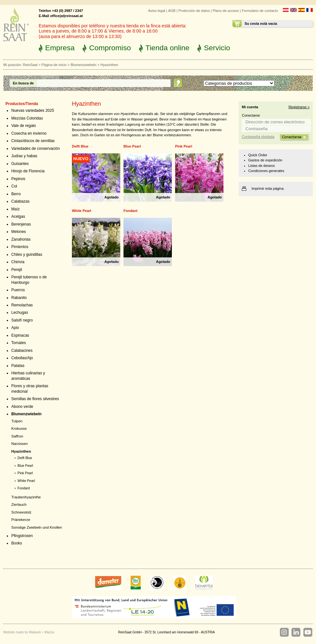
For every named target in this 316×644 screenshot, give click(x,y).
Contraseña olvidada (258, 137)
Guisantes (20, 164)
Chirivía (18, 262)
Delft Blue (25, 458)
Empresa (60, 48)
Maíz (15, 209)
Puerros (18, 290)
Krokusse (19, 428)
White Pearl (26, 481)
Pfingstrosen (22, 536)
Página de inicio (54, 65)
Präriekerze (21, 520)
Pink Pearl (25, 473)
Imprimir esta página (268, 188)
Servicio (217, 48)
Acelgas (18, 216)
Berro (16, 194)
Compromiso (110, 48)
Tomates (19, 343)
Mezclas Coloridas (27, 118)
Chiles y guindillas (27, 255)
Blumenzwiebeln (84, 65)
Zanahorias (21, 239)
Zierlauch (19, 505)
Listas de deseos (262, 166)
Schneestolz (21, 512)
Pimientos (20, 247)
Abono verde (22, 407)
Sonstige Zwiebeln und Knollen (37, 527)
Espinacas (20, 335)
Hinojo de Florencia (28, 171)
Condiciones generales (266, 171)
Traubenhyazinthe (26, 497)
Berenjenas (21, 224)
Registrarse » (299, 107)
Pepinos (18, 179)
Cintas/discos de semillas (33, 141)
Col (14, 186)
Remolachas (22, 305)
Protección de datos (194, 11)
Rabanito (19, 298)
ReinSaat (30, 65)
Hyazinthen (21, 451)
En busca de (23, 83)
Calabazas (20, 201)
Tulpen (17, 421)
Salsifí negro (22, 320)
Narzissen (20, 444)
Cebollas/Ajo (22, 358)
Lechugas (20, 312)
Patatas (18, 366)
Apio (15, 328)
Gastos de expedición (265, 160)
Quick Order (258, 155)
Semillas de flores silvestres (35, 399)
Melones (19, 232)
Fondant (24, 488)
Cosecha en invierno (29, 133)
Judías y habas (24, 156)
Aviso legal (157, 11)
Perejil (17, 270)
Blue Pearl (25, 466)
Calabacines (22, 351)
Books (17, 543)
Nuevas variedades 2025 (33, 111)
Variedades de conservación (35, 149)
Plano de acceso (226, 11)
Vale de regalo (24, 126)
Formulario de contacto (260, 11)
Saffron (17, 436)
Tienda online (167, 48)
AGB (172, 11)
